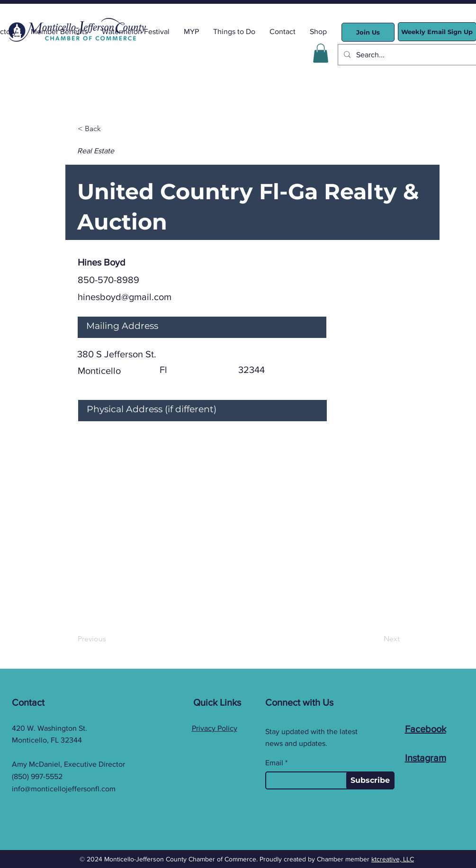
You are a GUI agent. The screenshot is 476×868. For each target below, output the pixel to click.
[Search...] (409, 55)
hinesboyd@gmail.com (125, 297)
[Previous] (109, 639)
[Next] (376, 639)
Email (274, 763)
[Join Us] (368, 32)
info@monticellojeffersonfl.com (64, 789)
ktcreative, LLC (393, 859)
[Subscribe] (370, 780)
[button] (321, 53)
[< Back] (109, 129)
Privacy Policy (215, 728)
